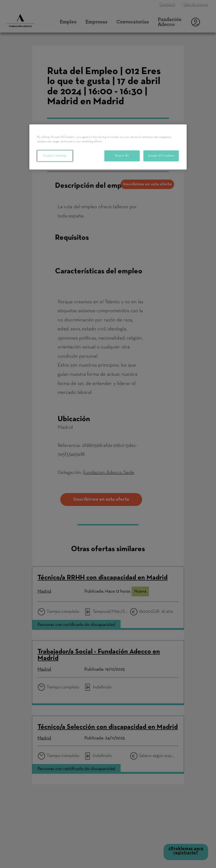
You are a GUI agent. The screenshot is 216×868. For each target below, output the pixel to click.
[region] (108, 147)
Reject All (122, 156)
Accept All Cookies (161, 156)
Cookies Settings (55, 156)
